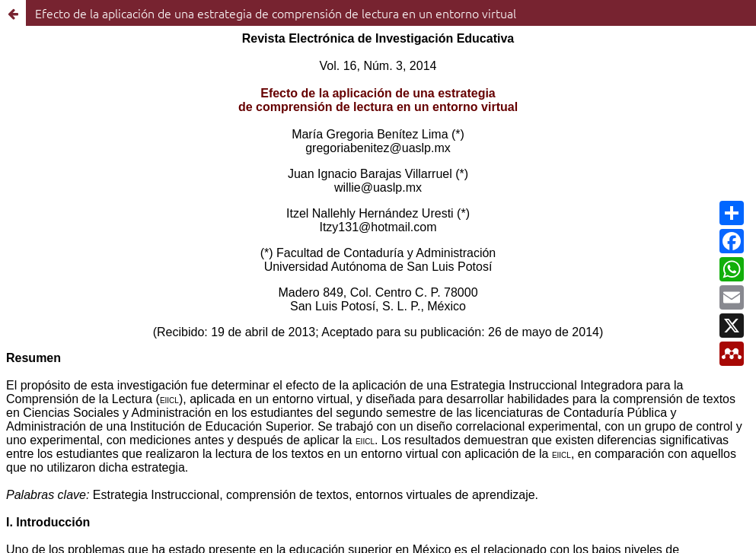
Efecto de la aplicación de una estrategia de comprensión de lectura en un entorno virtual (276, 13)
